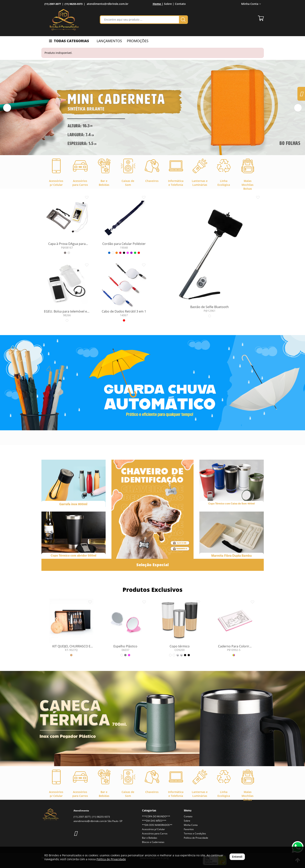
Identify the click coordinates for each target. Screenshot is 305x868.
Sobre (187, 821)
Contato (180, 4)
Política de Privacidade (196, 838)
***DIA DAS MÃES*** (154, 821)
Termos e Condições (195, 834)
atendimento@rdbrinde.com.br (108, 4)
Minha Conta (251, 4)
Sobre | (169, 4)
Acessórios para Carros (155, 834)
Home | (158, 4)
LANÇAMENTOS (109, 41)
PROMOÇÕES (138, 41)
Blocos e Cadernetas (153, 842)
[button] (7, 108)
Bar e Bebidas (150, 838)
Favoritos (189, 829)
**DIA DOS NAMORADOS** (157, 825)
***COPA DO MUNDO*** (156, 816)
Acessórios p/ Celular (153, 829)
